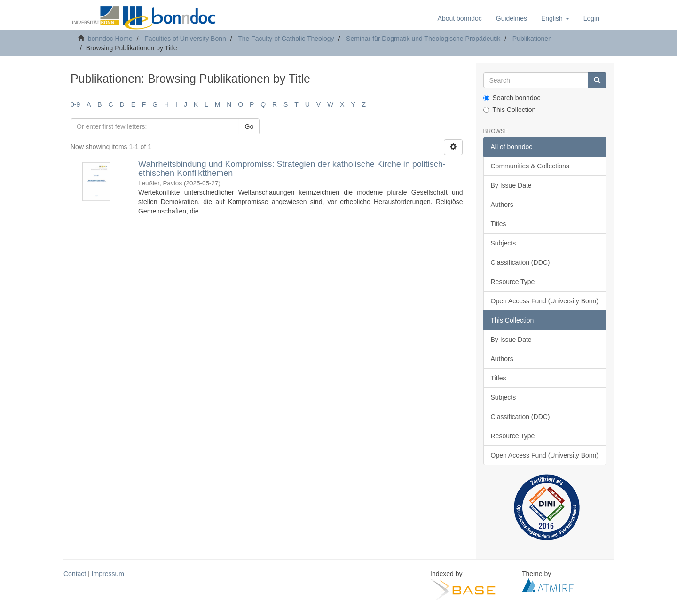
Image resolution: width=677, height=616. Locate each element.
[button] (555, 18)
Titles (499, 224)
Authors (502, 205)
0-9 (75, 104)
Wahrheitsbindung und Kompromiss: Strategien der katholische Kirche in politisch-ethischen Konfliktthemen (292, 169)
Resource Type (513, 282)
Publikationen (532, 39)
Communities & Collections (530, 166)
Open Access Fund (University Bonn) (545, 301)
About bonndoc (460, 18)
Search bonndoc (512, 98)
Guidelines (512, 18)
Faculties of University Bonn (185, 39)
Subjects (504, 243)
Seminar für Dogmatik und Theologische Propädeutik (423, 39)
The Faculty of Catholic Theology (286, 39)
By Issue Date (511, 185)
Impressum (108, 574)
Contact (75, 574)
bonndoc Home (110, 39)
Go (249, 126)
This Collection (510, 110)
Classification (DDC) (520, 262)
